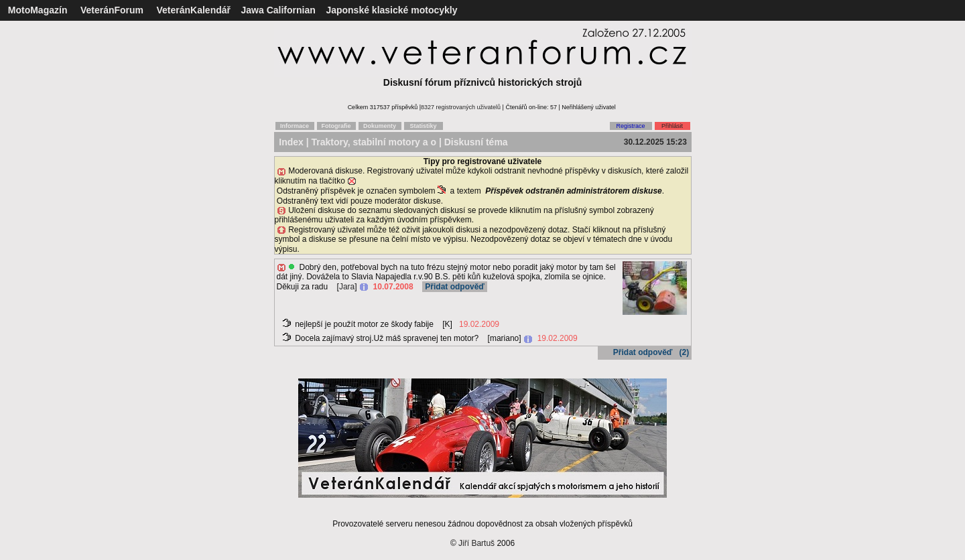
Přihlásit (672, 126)
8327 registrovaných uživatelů (461, 107)
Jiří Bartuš (476, 543)
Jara (347, 287)
